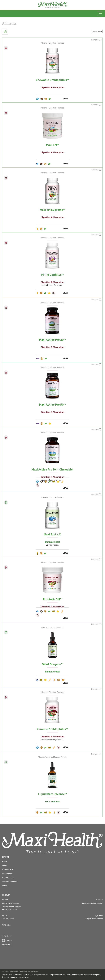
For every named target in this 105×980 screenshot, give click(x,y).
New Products (8, 878)
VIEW (65, 99)
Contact (5, 886)
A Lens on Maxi (8, 870)
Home (5, 862)
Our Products (7, 874)
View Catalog (7, 945)
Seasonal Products (9, 882)
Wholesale (6, 925)
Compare (96, 40)
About (5, 866)
